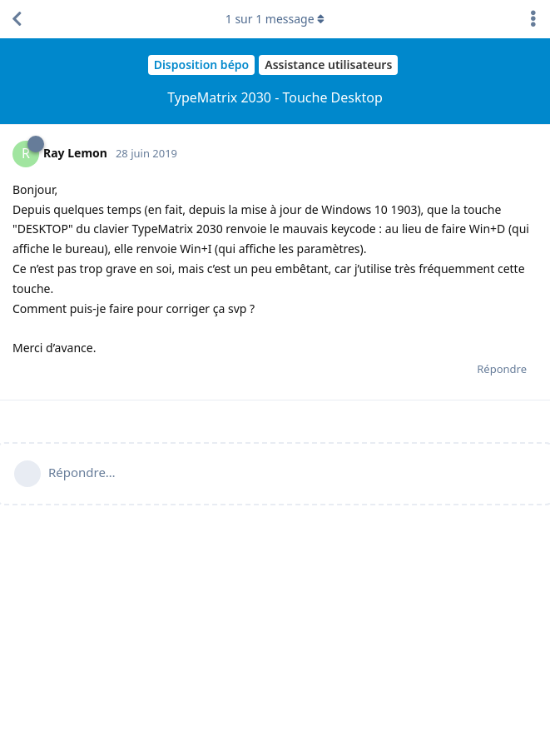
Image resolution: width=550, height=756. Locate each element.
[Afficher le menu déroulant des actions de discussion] (533, 19)
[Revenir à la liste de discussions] (17, 19)
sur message (275, 19)
